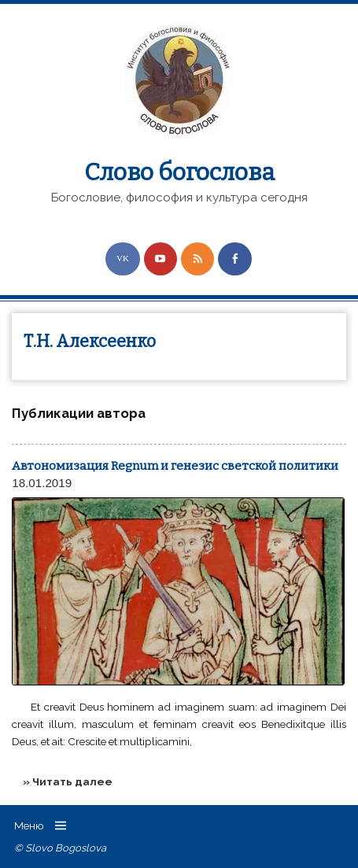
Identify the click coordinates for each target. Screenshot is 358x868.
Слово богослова (179, 172)
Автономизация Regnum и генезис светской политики (175, 466)
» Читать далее (68, 781)
